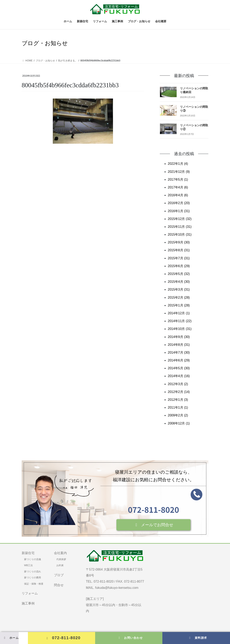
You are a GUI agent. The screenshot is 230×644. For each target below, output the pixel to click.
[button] (153, 525)
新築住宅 (28, 553)
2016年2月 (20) (179, 203)
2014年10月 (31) (180, 329)
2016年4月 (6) (178, 195)
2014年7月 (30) (179, 353)
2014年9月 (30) (179, 337)
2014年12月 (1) (179, 313)
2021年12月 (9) (179, 172)
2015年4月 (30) (179, 282)
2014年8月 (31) (179, 345)
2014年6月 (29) (179, 360)
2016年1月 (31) (179, 211)
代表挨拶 (61, 559)
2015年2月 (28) (179, 298)
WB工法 (28, 565)
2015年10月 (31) (180, 235)
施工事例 (28, 603)
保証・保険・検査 (34, 584)
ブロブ (59, 575)
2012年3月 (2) (178, 384)
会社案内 (60, 553)
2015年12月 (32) (180, 219)
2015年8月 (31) (179, 250)
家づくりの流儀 (33, 559)
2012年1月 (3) (178, 400)
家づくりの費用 (33, 578)
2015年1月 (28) (179, 305)
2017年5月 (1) (178, 180)
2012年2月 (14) (179, 392)
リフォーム (30, 593)
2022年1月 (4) (178, 164)
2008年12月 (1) (179, 423)
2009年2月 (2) (178, 415)
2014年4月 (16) (179, 376)
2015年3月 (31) (179, 289)
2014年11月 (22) (180, 321)
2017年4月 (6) (178, 187)
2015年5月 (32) (179, 274)
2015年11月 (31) (180, 227)
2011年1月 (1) (178, 407)
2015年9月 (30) (179, 242)
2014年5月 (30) (179, 368)
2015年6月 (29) (179, 266)
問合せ (59, 585)
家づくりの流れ (33, 572)
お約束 (60, 565)
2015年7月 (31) (179, 258)
